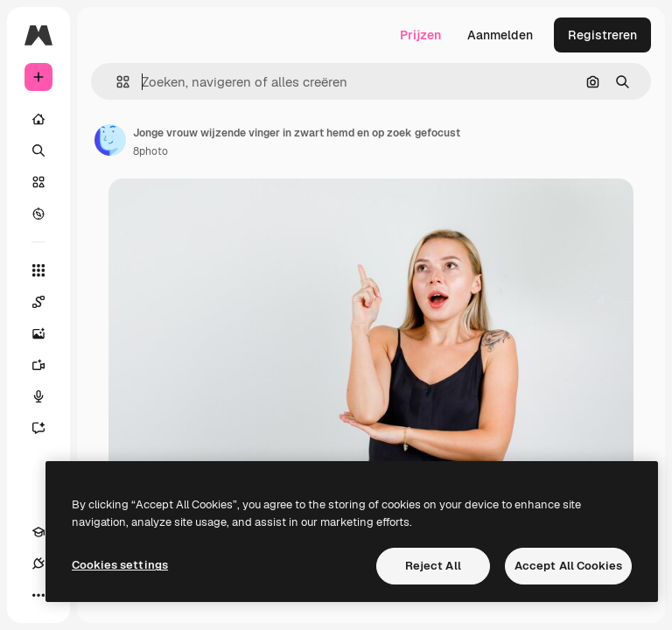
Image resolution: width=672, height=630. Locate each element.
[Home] (38, 119)
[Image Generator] (47, 333)
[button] (116, 82)
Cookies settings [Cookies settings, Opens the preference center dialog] (120, 565)
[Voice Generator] (47, 396)
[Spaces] (47, 302)
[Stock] (38, 182)
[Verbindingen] (38, 563)
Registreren (602, 35)
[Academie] (38, 532)
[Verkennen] (38, 213)
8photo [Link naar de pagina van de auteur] (150, 151)
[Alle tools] (38, 270)
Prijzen (420, 35)
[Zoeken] (38, 150)
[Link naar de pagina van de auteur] (110, 140)
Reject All (433, 566)
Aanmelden (500, 35)
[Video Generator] (47, 365)
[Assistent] (47, 428)
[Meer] (38, 595)
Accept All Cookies (568, 566)
